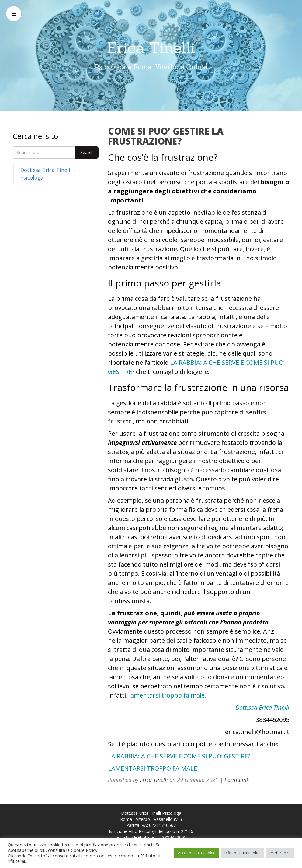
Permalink (237, 780)
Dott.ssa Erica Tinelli (262, 707)
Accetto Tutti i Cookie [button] (197, 853)
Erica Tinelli (151, 48)
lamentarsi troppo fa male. (168, 695)
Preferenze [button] (280, 853)
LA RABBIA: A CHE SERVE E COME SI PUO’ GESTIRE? (179, 756)
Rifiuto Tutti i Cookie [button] (243, 853)
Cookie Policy (84, 850)
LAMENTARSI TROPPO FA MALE (153, 768)
